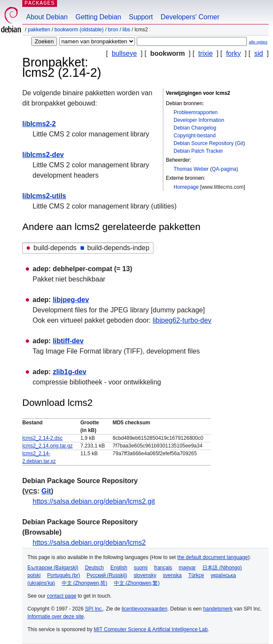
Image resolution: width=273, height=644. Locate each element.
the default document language (213, 557)
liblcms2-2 (39, 124)
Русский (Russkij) (107, 575)
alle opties (258, 42)
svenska (172, 575)
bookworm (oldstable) (79, 30)
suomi (141, 568)
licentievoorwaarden (145, 609)
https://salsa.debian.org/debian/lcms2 (89, 543)
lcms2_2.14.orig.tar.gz (47, 446)
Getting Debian (98, 17)
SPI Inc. (94, 609)
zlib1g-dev (69, 372)
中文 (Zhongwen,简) (85, 583)
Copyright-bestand (195, 136)
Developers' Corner (190, 17)
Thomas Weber (191, 169)
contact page (61, 596)
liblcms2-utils (44, 196)
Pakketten (39, 30)
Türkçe (196, 575)
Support (141, 17)
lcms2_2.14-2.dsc (42, 438)
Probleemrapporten (196, 112)
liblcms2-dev (43, 155)
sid (258, 53)
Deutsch (94, 568)
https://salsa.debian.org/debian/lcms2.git (94, 501)
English (119, 568)
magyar (187, 568)
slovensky (145, 575)
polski (34, 575)
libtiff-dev (68, 341)
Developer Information (199, 120)
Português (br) (64, 575)
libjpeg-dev (71, 300)
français (163, 568)
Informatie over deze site (55, 617)
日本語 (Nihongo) (222, 568)
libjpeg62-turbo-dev (182, 320)
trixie (206, 53)
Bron (113, 30)
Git (240, 143)
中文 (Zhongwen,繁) (137, 583)
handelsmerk (218, 609)
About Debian (47, 17)
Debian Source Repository (204, 143)
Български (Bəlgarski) (53, 568)
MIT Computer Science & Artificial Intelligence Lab (151, 629)
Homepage (186, 187)
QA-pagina (224, 169)
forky (233, 53)
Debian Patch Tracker (198, 151)
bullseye (124, 53)
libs (126, 30)
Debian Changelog (195, 128)
